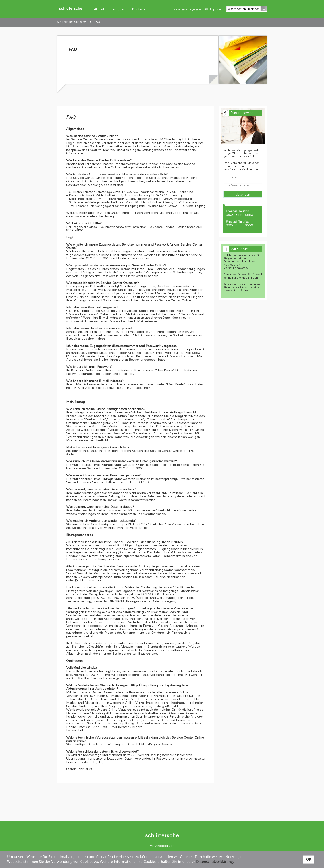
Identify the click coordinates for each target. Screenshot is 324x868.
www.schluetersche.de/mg (94, 216)
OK (309, 859)
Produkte (139, 9)
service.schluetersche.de (157, 290)
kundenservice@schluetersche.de (95, 353)
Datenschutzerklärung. (215, 862)
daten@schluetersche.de (84, 580)
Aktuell (99, 9)
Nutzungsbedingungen (187, 9)
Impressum (217, 9)
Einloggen (118, 9)
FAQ (205, 9)
